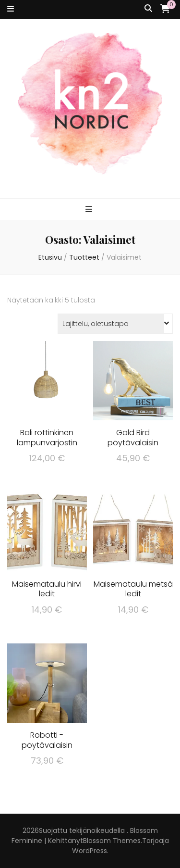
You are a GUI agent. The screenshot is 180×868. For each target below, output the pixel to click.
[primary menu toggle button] (90, 210)
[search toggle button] (148, 9)
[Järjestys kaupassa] (115, 324)
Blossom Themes (112, 841)
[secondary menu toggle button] (11, 9)
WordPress (90, 851)
